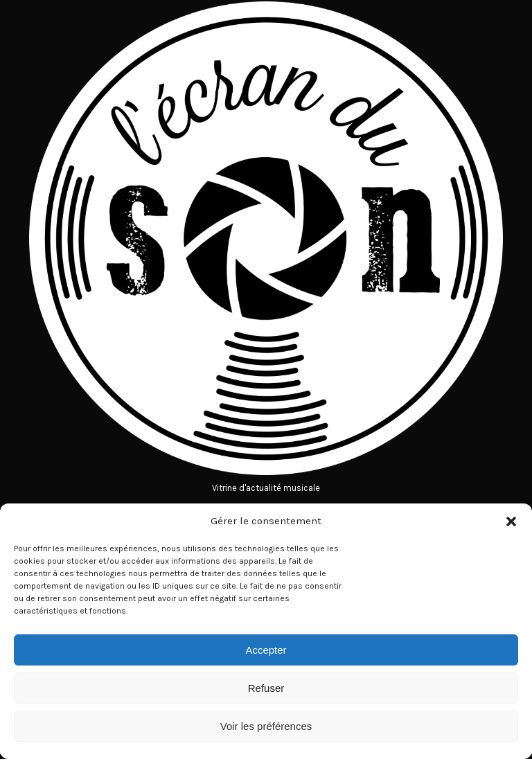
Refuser (266, 688)
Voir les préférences (266, 726)
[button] (511, 521)
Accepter (266, 650)
